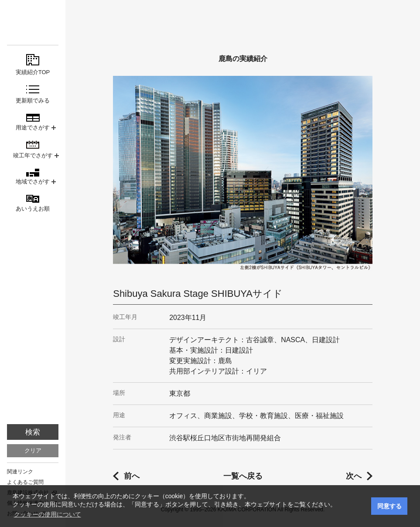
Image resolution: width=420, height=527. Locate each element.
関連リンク (20, 472)
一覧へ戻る (243, 476)
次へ (354, 476)
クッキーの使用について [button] (48, 514)
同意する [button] (389, 506)
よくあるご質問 (25, 482)
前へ (132, 476)
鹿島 (33, 22)
